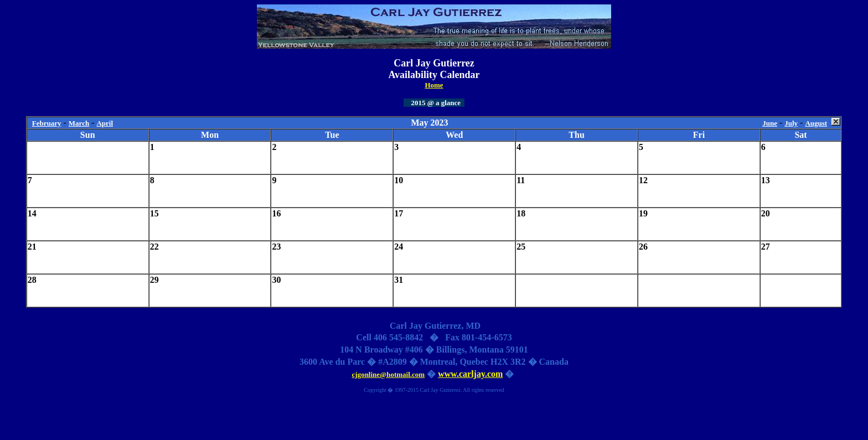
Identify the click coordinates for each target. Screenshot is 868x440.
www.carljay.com (470, 374)
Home (434, 85)
